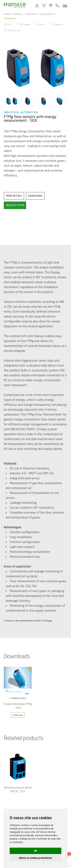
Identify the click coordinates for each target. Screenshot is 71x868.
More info (59, 24)
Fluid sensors (47, 14)
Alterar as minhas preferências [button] (35, 858)
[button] (61, 68)
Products (18, 14)
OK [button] (36, 851)
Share (42, 24)
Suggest (27, 24)
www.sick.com (14, 30)
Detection (31, 14)
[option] (35, 68)
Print (9, 24)
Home (7, 14)
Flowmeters (10, 18)
